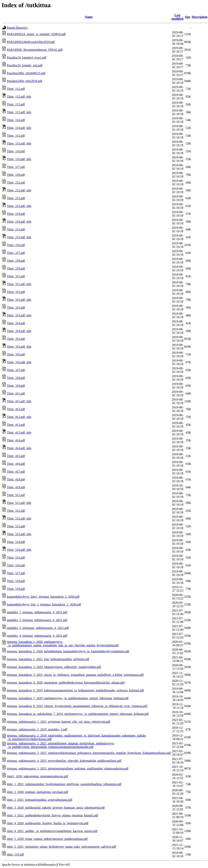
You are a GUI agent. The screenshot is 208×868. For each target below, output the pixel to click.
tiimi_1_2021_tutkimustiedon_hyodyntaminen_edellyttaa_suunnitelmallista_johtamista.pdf (64, 784)
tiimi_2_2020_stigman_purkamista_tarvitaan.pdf (37, 792)
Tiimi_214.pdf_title (19, 222)
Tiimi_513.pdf (16, 526)
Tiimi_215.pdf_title (19, 237)
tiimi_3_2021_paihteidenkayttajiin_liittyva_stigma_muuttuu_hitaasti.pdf (52, 815)
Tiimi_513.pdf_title (19, 534)
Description (200, 17)
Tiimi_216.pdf (16, 245)
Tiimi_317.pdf (16, 370)
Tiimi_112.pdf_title (19, 97)
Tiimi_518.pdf (16, 581)
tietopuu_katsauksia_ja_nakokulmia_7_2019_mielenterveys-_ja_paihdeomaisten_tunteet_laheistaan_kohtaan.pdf (78, 714)
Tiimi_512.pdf (16, 511)
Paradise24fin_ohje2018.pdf (25, 81)
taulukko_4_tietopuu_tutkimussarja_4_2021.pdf (37, 636)
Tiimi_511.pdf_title (19, 503)
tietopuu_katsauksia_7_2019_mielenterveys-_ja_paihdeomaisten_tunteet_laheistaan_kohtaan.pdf (68, 698)
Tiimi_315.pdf (16, 339)
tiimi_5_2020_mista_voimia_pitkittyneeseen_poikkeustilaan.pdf (47, 839)
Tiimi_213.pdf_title (19, 206)
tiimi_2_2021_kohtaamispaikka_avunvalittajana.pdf (40, 800)
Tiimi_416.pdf (16, 464)
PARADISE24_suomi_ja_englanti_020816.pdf (36, 34)
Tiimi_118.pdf (16, 175)
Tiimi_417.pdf (16, 472)
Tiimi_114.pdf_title (19, 128)
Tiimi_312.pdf (16, 292)
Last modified (177, 17)
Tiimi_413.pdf (16, 425)
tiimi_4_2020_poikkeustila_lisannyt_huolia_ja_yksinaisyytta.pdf (48, 823)
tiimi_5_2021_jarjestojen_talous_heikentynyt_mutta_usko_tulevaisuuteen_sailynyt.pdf (61, 847)
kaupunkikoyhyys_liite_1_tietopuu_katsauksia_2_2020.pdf (44, 604)
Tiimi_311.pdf (16, 276)
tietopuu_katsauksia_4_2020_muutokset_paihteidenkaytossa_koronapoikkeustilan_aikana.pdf (66, 683)
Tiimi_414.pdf (16, 440)
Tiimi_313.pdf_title (19, 315)
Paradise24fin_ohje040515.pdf (26, 73)
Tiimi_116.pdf (16, 151)
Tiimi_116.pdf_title (19, 159)
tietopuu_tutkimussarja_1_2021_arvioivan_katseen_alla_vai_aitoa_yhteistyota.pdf (59, 722)
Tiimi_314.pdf (16, 323)
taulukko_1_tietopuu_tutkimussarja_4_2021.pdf (37, 612)
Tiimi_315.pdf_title (19, 347)
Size (188, 17)
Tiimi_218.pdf (16, 261)
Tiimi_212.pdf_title (19, 190)
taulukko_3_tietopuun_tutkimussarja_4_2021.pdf (38, 628)
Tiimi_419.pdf (16, 487)
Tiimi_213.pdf (16, 198)
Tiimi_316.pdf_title (19, 362)
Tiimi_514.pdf (16, 542)
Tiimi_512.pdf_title (19, 518)
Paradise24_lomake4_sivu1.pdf (27, 58)
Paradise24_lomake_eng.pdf (25, 65)
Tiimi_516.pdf (16, 565)
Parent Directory (17, 28)
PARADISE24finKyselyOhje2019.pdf (31, 42)
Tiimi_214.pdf (16, 214)
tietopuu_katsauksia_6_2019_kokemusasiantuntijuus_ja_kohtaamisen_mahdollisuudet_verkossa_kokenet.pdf (75, 690)
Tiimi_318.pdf (16, 378)
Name (89, 17)
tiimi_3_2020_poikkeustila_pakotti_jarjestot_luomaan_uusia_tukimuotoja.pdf (56, 808)
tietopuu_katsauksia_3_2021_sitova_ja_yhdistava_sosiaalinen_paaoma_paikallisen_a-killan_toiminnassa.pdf (75, 675)
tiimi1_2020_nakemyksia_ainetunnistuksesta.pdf (37, 776)
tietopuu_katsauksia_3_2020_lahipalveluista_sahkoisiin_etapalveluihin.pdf (54, 667)
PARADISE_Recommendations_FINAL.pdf (35, 50)
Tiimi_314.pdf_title (19, 331)
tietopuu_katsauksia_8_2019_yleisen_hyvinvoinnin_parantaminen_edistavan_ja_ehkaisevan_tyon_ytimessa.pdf (77, 706)
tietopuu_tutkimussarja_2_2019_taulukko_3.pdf (37, 729)
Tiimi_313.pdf (16, 308)
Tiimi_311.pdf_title (19, 284)
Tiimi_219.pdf (16, 268)
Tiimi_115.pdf (16, 136)
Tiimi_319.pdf (16, 386)
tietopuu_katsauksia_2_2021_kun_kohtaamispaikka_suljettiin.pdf (48, 659)
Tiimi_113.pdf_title (19, 112)
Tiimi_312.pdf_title (19, 300)
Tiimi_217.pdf (16, 253)
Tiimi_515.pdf (16, 558)
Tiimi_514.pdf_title (19, 550)
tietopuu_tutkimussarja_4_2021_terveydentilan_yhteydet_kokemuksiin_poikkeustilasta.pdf (64, 761)
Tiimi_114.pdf (16, 120)
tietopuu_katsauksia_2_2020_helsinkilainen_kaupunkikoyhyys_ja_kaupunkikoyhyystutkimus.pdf (68, 651)
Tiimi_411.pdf (16, 393)
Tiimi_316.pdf (16, 354)
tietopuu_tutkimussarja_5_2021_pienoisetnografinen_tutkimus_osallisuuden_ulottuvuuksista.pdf (68, 768)
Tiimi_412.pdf (16, 409)
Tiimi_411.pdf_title (19, 401)
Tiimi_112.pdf (16, 89)
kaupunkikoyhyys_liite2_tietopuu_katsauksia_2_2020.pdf (43, 597)
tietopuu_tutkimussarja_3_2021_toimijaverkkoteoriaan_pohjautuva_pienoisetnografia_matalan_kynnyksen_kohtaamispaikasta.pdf (89, 753)
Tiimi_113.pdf (16, 104)
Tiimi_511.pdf (16, 495)
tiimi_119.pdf (15, 854)
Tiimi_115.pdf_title (19, 143)
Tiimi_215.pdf (16, 229)
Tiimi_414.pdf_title (19, 448)
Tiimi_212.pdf (16, 183)
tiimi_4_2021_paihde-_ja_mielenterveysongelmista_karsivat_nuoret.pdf (52, 831)
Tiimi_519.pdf (16, 589)
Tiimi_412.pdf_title (19, 417)
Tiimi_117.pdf (16, 167)
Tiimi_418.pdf (16, 479)
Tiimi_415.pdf (16, 456)
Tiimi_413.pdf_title (19, 433)
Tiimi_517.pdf (16, 573)
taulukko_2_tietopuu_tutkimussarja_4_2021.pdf (37, 620)
